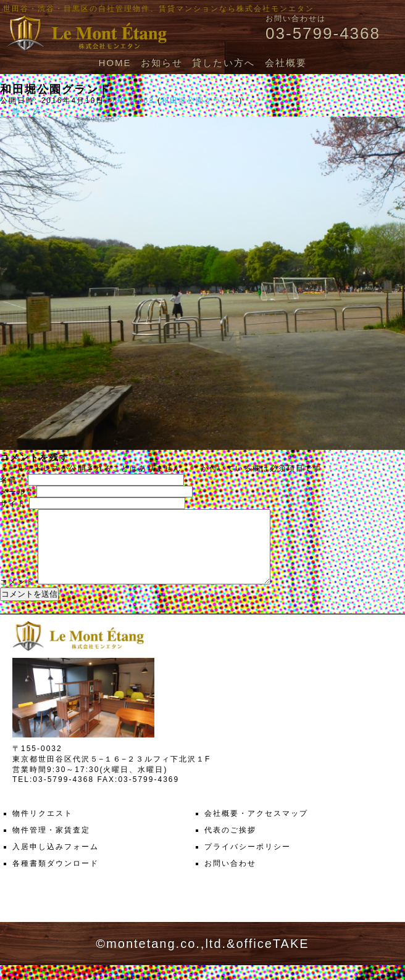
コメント (17, 597)
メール (17, 492)
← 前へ (15, 111)
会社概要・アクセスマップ (256, 828)
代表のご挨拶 (230, 845)
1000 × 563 (129, 101)
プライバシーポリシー (248, 862)
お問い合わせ (230, 878)
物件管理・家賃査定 (51, 845)
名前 (12, 480)
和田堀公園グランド (200, 101)
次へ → (47, 111)
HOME (115, 63)
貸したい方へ (223, 63)
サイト (13, 504)
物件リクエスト (43, 828)
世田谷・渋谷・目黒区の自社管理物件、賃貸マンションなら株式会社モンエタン (159, 9)
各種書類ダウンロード (56, 878)
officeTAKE (272, 958)
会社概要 (286, 63)
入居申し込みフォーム (56, 862)
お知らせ (162, 63)
